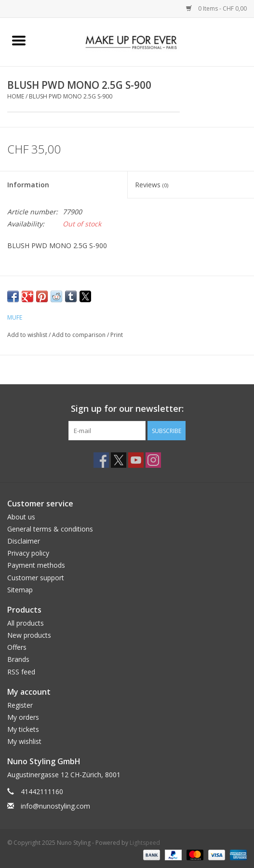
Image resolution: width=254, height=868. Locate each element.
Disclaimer (24, 541)
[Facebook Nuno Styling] (101, 460)
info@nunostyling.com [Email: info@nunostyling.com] (55, 806)
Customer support (36, 578)
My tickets (23, 729)
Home (16, 96)
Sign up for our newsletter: (127, 409)
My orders (23, 717)
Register (20, 705)
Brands (18, 659)
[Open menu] (19, 40)
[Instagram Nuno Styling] (153, 460)
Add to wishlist (28, 335)
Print (117, 335)
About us (21, 517)
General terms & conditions (50, 529)
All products (26, 623)
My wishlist (24, 741)
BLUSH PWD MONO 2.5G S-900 (71, 96)
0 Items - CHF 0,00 (216, 8)
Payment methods (36, 565)
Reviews (152, 185)
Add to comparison (80, 335)
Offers (17, 647)
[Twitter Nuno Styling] (119, 460)
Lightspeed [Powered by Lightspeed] (145, 843)
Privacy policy (28, 553)
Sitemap (20, 590)
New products (29, 635)
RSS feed (21, 672)
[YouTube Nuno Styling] (136, 460)
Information (28, 185)
